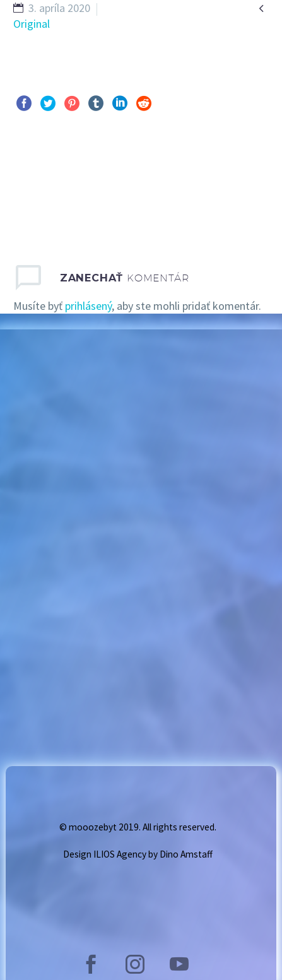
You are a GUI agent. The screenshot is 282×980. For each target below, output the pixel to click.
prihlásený (88, 306)
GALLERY (210, 49)
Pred (38, 182)
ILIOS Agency (120, 854)
